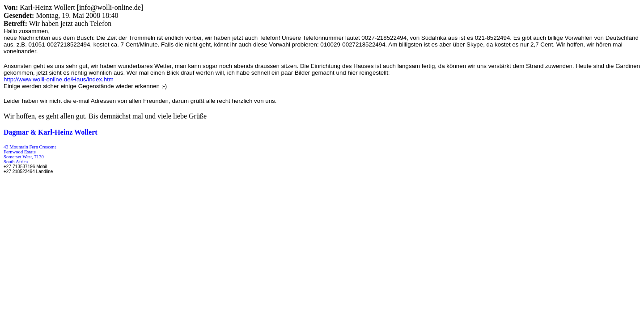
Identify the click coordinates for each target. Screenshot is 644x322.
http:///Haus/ (59, 79)
